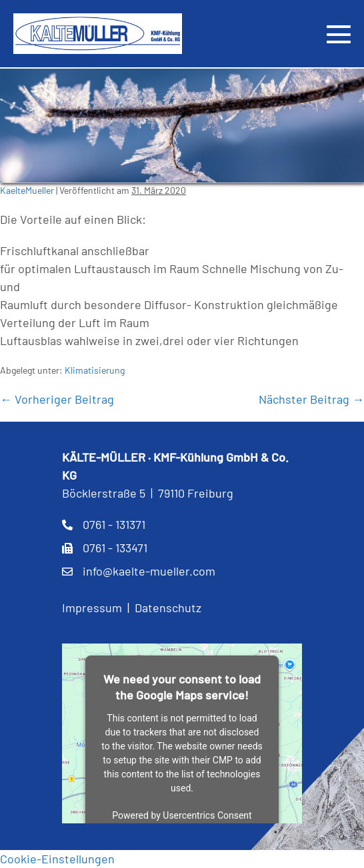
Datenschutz (168, 608)
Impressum (92, 608)
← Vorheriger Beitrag (57, 399)
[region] (182, 126)
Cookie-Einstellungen (57, 859)
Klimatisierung (95, 370)
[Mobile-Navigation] (339, 34)
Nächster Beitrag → (311, 399)
